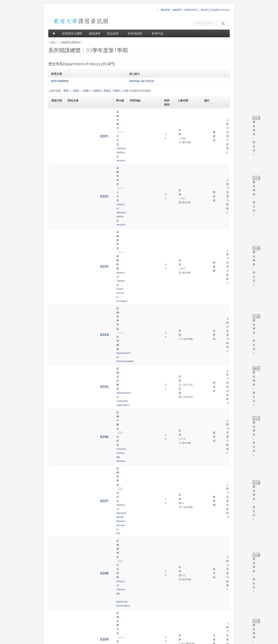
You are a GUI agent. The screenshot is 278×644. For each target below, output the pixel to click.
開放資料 (129, 625)
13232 (207, 177)
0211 (55, 246)
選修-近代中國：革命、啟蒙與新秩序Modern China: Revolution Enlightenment (88, 465)
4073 (55, 465)
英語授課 (114, 33)
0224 (55, 411)
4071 (55, 436)
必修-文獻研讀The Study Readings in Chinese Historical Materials (86, 450)
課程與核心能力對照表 (142, 81)
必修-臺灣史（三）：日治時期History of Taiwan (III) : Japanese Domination (86, 208)
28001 (207, 164)
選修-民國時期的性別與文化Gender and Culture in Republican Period (87, 277)
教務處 (113, 640)
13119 (207, 476)
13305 (207, 244)
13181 (207, 448)
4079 (55, 558)
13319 (207, 423)
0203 (55, 138)
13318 (207, 461)
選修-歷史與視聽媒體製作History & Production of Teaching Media (87, 411)
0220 (55, 375)
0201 (55, 114)
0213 (55, 277)
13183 (207, 540)
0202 (55, 125)
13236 (207, 190)
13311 (207, 260)
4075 (55, 496)
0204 (55, 152)
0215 (55, 310)
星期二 (77, 91)
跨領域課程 (136, 33)
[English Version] (221, 10)
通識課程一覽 (131, 612)
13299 (207, 362)
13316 (207, 384)
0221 (55, 386)
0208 (55, 208)
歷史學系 (216, 112)
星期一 (67, 91)
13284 (207, 554)
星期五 (107, 91)
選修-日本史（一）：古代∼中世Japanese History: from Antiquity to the (88, 262)
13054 (207, 373)
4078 (55, 542)
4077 (55, 527)
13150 (207, 525)
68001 (207, 569)
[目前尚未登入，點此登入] (198, 10)
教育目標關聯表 (60, 81)
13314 (207, 323)
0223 (55, 398)
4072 (55, 449)
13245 (207, 337)
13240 (207, 206)
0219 (55, 363)
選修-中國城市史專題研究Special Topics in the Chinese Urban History (89, 511)
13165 (207, 150)
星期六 (117, 91)
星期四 (97, 91)
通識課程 (95, 33)
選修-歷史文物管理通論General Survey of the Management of (89, 246)
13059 (207, 231)
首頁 (127, 604)
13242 (207, 219)
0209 (55, 221)
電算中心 (101, 640)
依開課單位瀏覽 (72, 33)
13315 (207, 350)
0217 (55, 339)
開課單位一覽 (131, 608)
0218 (55, 352)
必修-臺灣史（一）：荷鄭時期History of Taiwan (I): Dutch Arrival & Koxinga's (88, 139)
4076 (55, 511)
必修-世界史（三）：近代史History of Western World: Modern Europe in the (88, 192)
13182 (207, 434)
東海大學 (52, 640)
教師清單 (129, 629)
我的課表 (165, 10)
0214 (55, 292)
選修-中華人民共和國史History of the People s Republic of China (88, 339)
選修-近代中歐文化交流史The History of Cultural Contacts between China (86, 292)
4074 (55, 480)
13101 (207, 507)
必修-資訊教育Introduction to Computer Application (82, 165)
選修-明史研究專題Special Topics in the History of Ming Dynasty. (89, 496)
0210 (55, 232)
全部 (126, 91)
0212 (55, 261)
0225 (55, 425)
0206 (55, 179)
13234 (207, 123)
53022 (207, 396)
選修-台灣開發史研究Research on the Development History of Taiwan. (85, 527)
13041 (207, 409)
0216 (55, 325)
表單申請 (157, 33)
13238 (207, 137)
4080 (55, 571)
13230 (207, 112)
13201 (207, 494)
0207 (55, 192)
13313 (207, 308)
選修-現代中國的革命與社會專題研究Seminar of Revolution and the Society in (88, 558)
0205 (55, 165)
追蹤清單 (177, 10)
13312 (207, 275)
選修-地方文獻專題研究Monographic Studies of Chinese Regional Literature (87, 542)
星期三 (87, 91)
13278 (207, 290)
